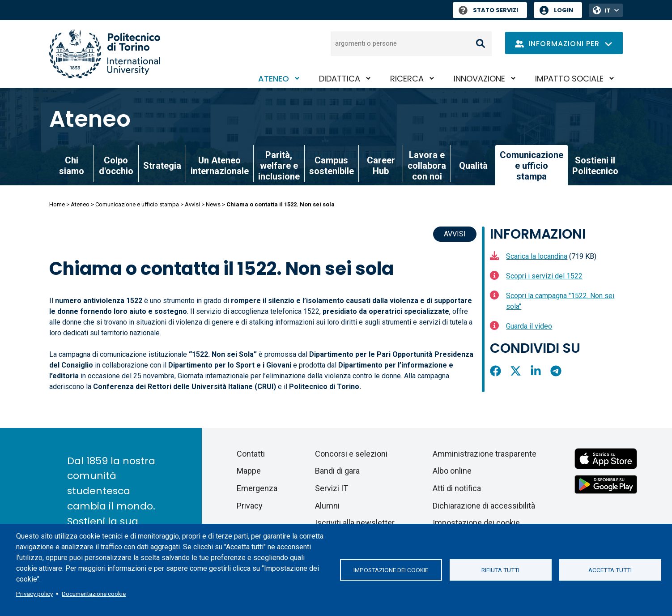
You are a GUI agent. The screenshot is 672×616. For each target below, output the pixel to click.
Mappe (249, 471)
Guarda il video (529, 326)
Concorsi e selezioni (351, 454)
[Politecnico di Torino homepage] (105, 54)
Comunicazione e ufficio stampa (137, 204)
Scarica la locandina (537, 256)
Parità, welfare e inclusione (279, 166)
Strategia (162, 166)
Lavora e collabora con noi (427, 166)
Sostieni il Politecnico (595, 166)
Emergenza (257, 488)
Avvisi (192, 204)
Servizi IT (332, 488)
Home (57, 204)
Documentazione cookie (94, 594)
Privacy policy (34, 594)
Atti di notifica (457, 488)
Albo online (452, 471)
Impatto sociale (569, 79)
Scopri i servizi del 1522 (544, 276)
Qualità (473, 166)
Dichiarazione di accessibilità (484, 506)
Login (564, 10)
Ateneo (274, 79)
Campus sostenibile (332, 166)
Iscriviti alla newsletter (355, 523)
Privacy (250, 506)
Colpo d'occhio (116, 166)
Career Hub (381, 166)
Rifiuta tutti (500, 570)
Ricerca (407, 79)
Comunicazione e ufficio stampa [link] (532, 166)
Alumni (327, 506)
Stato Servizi (488, 10)
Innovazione (479, 79)
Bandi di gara (337, 471)
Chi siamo (72, 166)
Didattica (340, 79)
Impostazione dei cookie (391, 570)
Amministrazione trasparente (485, 454)
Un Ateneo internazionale (220, 166)
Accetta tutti (610, 570)
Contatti (251, 454)
